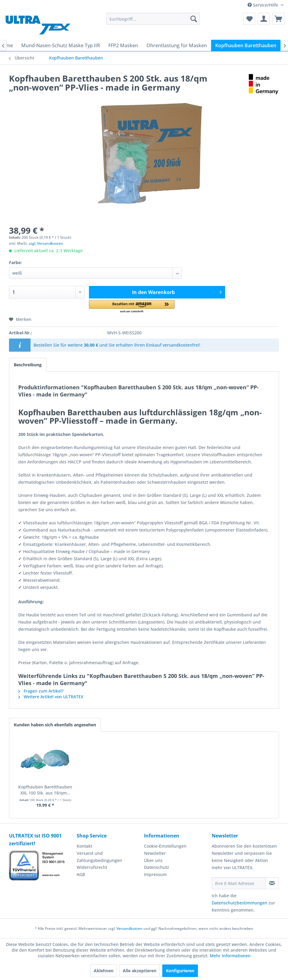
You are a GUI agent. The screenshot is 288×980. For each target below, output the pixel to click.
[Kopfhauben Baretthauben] (246, 45)
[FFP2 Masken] (123, 45)
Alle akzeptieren (140, 971)
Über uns (153, 860)
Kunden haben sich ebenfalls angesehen (55, 725)
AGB (81, 874)
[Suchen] (194, 19)
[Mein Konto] (264, 19)
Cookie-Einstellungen (165, 846)
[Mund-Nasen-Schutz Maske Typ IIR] (61, 45)
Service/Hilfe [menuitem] (263, 5)
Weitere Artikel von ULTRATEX (51, 697)
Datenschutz (157, 867)
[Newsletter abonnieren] (272, 883)
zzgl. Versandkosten (46, 243)
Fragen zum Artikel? (41, 691)
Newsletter (155, 853)
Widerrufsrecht (92, 867)
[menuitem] (153, 19)
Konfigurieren (180, 971)
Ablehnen (104, 971)
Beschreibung (28, 365)
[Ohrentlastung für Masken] (177, 45)
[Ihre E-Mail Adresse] (239, 883)
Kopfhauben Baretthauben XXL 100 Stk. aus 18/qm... (45, 790)
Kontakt (84, 846)
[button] (132, 307)
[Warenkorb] (278, 19)
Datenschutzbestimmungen (240, 903)
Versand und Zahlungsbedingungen (99, 857)
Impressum (155, 874)
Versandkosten (129, 928)
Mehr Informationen (230, 956)
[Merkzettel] (249, 19)
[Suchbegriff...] (153, 19)
